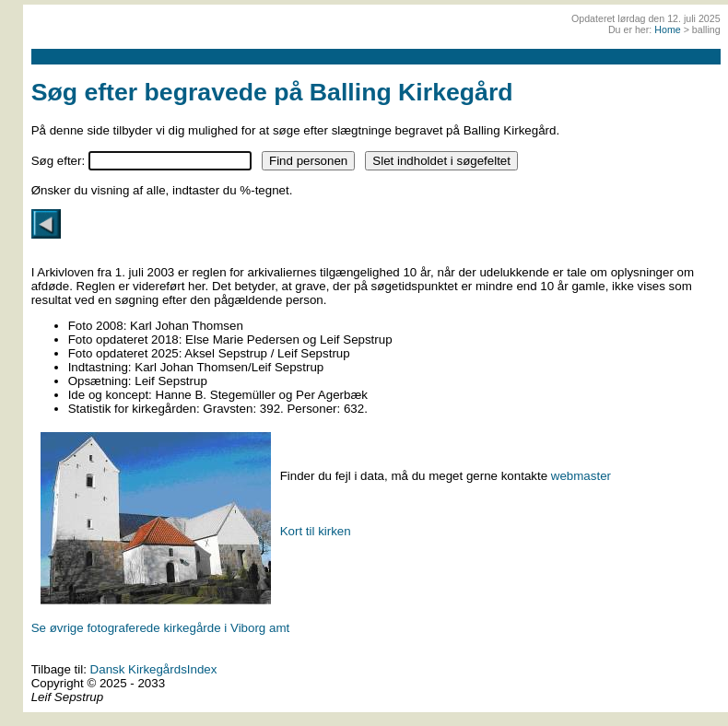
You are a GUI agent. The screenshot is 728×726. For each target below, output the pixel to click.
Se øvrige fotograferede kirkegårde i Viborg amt (161, 628)
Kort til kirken (316, 531)
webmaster (581, 476)
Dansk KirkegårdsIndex (154, 669)
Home (667, 29)
